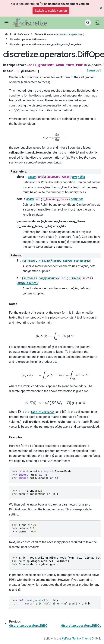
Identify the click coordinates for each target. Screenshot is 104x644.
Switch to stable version (51, 11)
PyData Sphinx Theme (77, 638)
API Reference (21, 34)
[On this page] (98, 23)
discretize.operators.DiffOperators (28, 39)
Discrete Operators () (59, 34)
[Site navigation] (6, 23)
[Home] (6, 34)
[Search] (88, 23)
